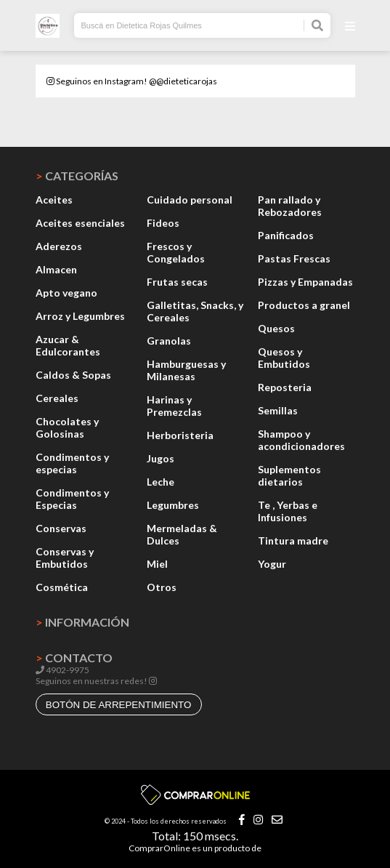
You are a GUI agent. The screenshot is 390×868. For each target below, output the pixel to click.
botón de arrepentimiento (118, 705)
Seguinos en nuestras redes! (92, 681)
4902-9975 (62, 670)
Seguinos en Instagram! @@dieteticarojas (132, 81)
